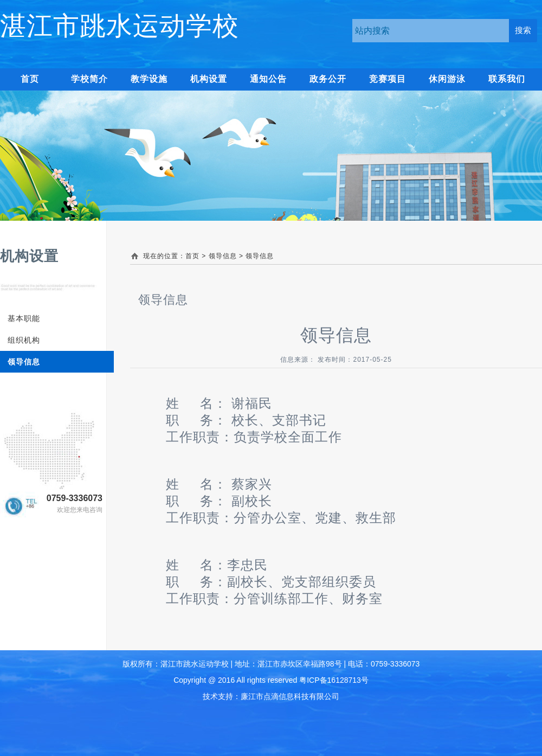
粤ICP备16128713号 (334, 680)
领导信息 (24, 362)
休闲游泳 (447, 79)
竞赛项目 (388, 79)
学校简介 (89, 79)
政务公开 (328, 79)
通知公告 (268, 79)
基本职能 (24, 318)
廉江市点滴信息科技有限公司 (290, 696)
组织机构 (24, 340)
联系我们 (507, 79)
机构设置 (209, 79)
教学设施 (149, 79)
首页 (192, 256)
